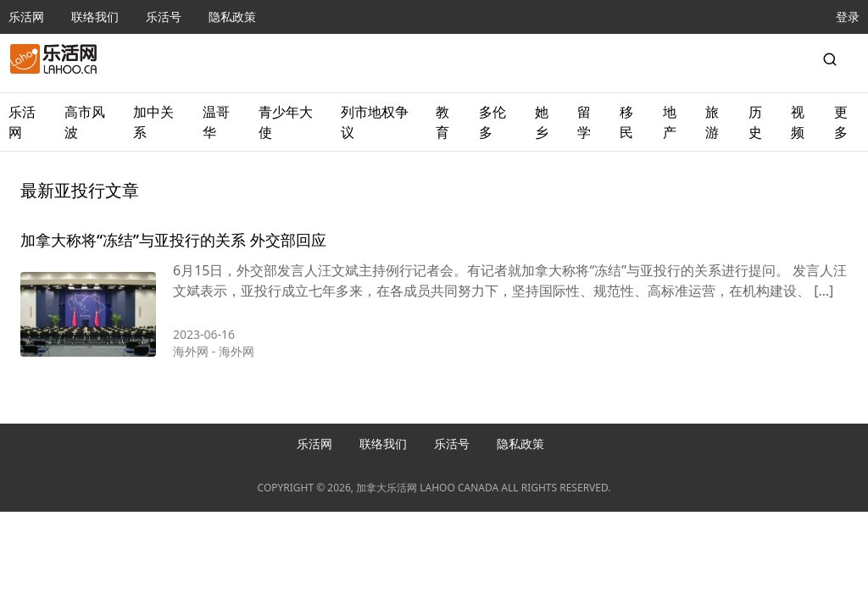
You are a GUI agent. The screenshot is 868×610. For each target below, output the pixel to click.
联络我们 (95, 17)
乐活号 (164, 17)
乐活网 (26, 17)
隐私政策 (232, 17)
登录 (848, 17)
